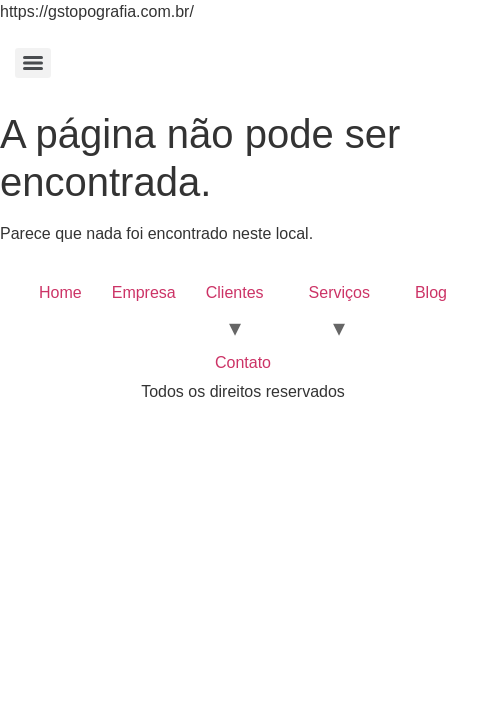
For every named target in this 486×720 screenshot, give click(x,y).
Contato (243, 362)
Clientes (235, 292)
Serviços (339, 292)
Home (60, 292)
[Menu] (33, 63)
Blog (431, 292)
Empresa (144, 292)
